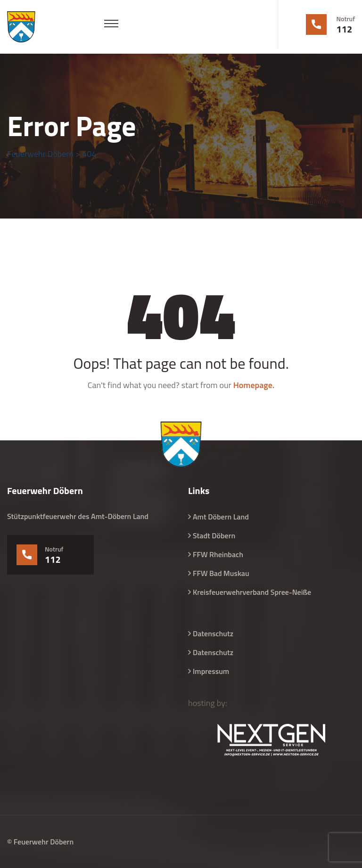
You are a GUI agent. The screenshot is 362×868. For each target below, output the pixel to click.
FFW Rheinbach (218, 554)
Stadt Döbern (214, 535)
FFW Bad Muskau (221, 573)
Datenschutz (213, 633)
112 (345, 29)
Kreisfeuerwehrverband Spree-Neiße (252, 592)
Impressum (211, 671)
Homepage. (254, 385)
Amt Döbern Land (221, 517)
